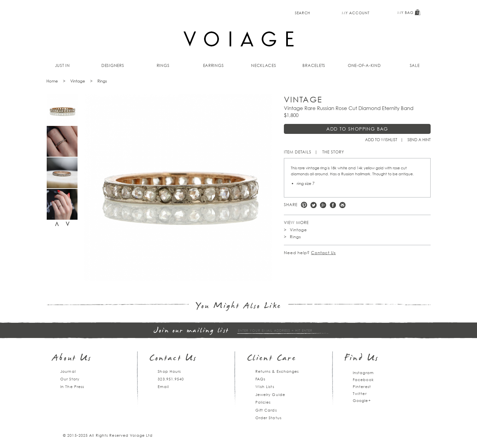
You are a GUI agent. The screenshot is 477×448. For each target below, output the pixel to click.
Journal (68, 371)
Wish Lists (265, 387)
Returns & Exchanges (277, 371)
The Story (333, 152)
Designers (113, 65)
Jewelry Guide (270, 394)
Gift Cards (266, 410)
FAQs (260, 379)
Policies (263, 402)
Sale (415, 65)
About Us (72, 359)
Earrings (213, 65)
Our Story (70, 379)
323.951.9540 (171, 379)
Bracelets (314, 65)
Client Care (272, 359)
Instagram (363, 373)
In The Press (72, 387)
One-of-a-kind (364, 65)
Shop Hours (169, 371)
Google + (323, 205)
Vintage (78, 81)
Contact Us (323, 253)
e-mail (342, 205)
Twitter (314, 205)
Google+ (362, 400)
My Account (356, 13)
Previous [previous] (57, 224)
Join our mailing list (191, 331)
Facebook (333, 205)
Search (303, 13)
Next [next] (68, 224)
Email (163, 387)
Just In (62, 65)
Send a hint (419, 140)
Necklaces (264, 65)
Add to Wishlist (381, 140)
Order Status (268, 418)
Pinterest (304, 205)
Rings (163, 65)
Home (52, 81)
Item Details (298, 152)
